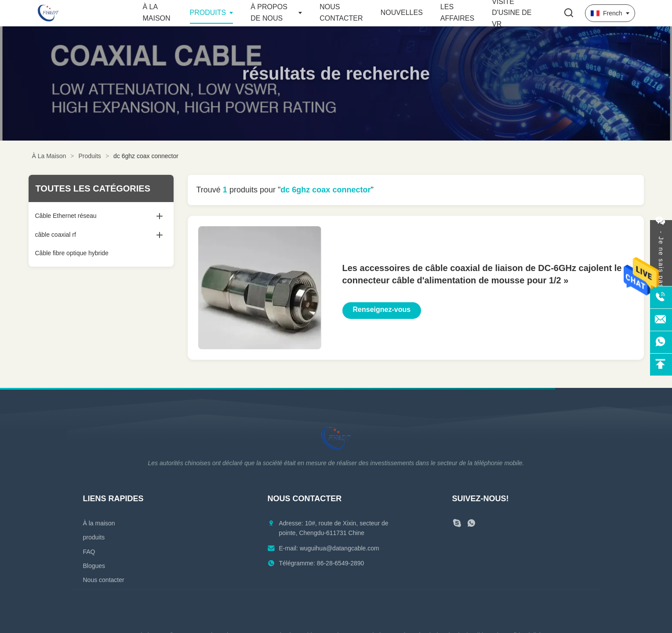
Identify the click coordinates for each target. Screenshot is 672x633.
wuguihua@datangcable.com (340, 548)
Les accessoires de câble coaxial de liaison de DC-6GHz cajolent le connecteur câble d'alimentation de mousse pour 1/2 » (482, 274)
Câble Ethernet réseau (66, 216)
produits (94, 537)
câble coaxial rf (56, 235)
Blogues (94, 566)
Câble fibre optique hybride (72, 253)
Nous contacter (104, 580)
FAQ (89, 552)
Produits (208, 13)
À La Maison (49, 156)
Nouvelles (402, 13)
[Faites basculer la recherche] (569, 13)
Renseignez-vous (382, 309)
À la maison (99, 523)
